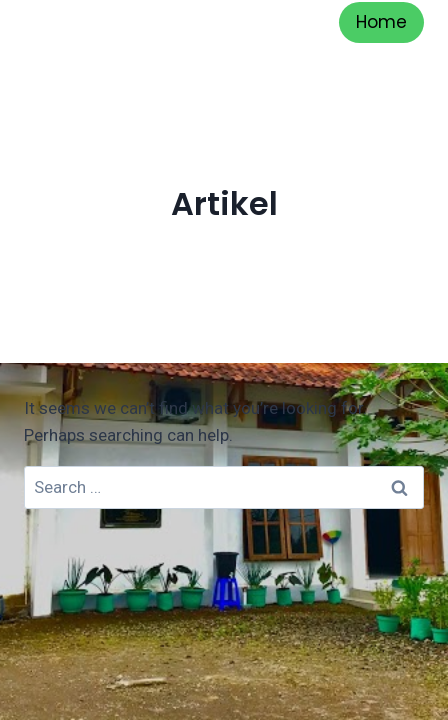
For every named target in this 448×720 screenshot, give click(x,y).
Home (381, 22)
